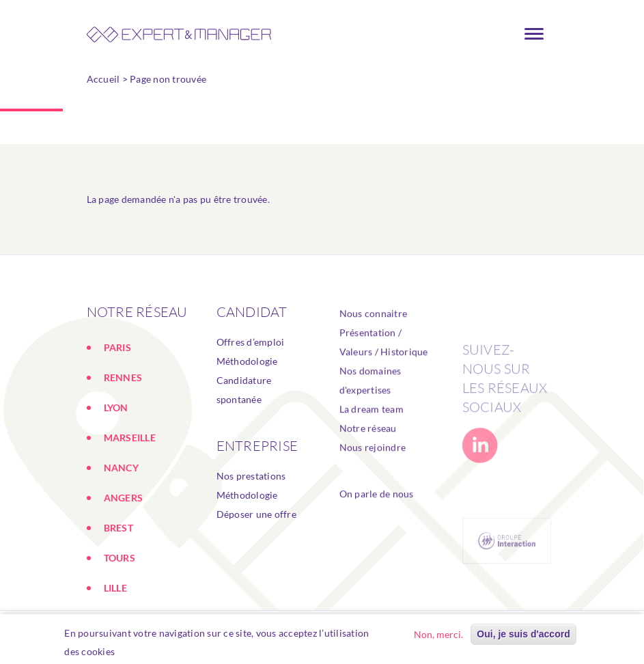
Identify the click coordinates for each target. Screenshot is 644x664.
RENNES (123, 377)
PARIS (117, 347)
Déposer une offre (256, 514)
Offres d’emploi (251, 342)
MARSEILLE (130, 438)
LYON (116, 407)
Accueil (103, 79)
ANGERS (124, 498)
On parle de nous (377, 514)
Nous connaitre (374, 334)
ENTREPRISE (257, 446)
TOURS (120, 558)
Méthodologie (247, 361)
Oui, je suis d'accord (523, 636)
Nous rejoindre (373, 468)
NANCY (121, 468)
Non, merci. (438, 636)
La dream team (372, 429)
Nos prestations (251, 476)
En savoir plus (153, 653)
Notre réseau (368, 448)
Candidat (252, 312)
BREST (118, 528)
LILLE (115, 588)
